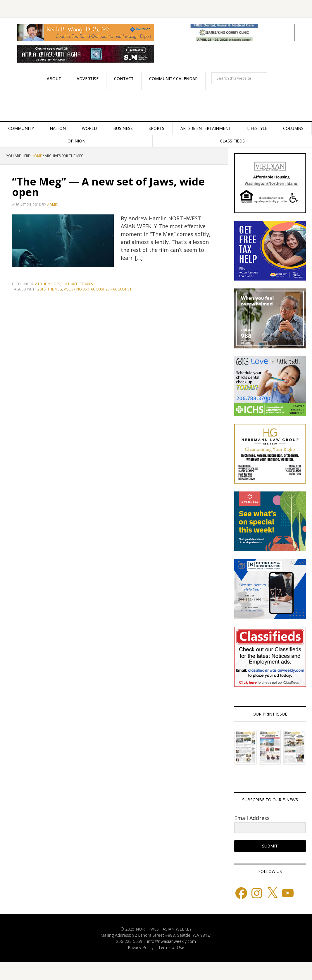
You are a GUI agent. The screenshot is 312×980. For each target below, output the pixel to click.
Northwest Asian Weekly (156, 106)
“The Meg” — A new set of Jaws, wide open (108, 187)
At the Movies (48, 284)
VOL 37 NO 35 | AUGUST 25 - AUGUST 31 (98, 289)
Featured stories (77, 284)
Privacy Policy (141, 947)
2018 (42, 289)
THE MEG (55, 289)
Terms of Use (171, 947)
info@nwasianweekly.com (171, 941)
